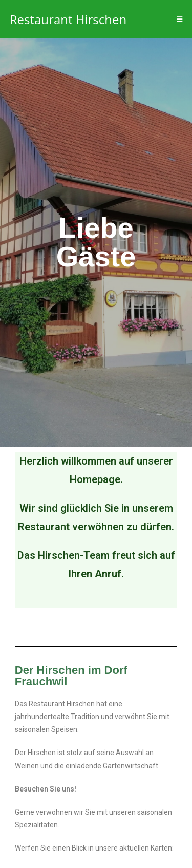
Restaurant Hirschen (68, 19)
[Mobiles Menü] (180, 19)
